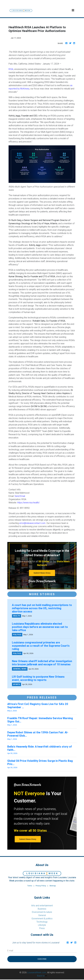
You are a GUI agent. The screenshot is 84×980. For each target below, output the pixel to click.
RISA (11, 69)
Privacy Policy (41, 886)
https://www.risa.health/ (28, 503)
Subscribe (42, 959)
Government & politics (42, 918)
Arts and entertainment (42, 905)
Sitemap (53, 886)
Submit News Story (42, 573)
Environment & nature (42, 912)
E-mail (10, 951)
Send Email (20, 496)
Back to (42, 976)
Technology (42, 922)
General (42, 915)
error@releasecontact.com (32, 523)
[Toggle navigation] (73, 10)
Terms (30, 886)
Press (42, 928)
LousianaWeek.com (37, 972)
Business (42, 909)
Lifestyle (42, 925)
